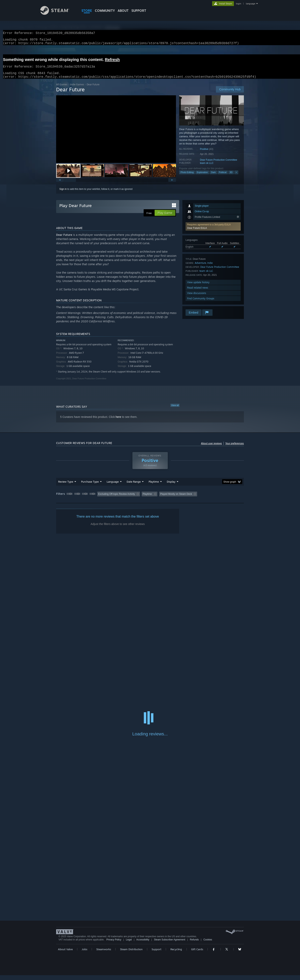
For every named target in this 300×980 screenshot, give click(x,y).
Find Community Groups (201, 303)
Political (223, 177)
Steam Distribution (131, 954)
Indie (210, 268)
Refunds (194, 944)
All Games (62, 89)
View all (175, 410)
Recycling (176, 954)
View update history (198, 287)
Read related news (198, 292)
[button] (68, 176)
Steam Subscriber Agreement (170, 944)
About (123, 11)
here (118, 422)
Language (113, 486)
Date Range (134, 486)
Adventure (200, 268)
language (251, 4)
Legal (129, 944)
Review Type (66, 486)
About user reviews (211, 448)
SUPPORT (139, 11)
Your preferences (235, 448)
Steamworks (104, 954)
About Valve (65, 954)
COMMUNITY (105, 11)
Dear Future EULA (197, 233)
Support (156, 954)
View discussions (197, 298)
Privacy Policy (114, 944)
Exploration (202, 177)
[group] (150, 499)
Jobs (84, 954)
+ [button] (236, 177)
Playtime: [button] (148, 499)
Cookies (208, 944)
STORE (87, 11)
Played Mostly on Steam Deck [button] (176, 499)
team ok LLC (207, 168)
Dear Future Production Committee (219, 165)
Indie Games (77, 89)
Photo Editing (187, 177)
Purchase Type (90, 486)
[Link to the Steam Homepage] (58, 14)
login (238, 4)
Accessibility (143, 944)
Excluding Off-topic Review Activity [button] (117, 499)
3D (231, 177)
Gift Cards (197, 954)
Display (171, 486)
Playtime (154, 486)
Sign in (63, 194)
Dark (213, 177)
